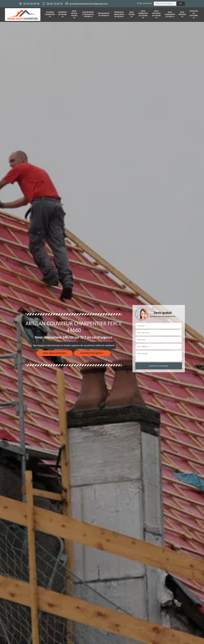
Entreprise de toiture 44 (62, 14)
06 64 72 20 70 (52, 4)
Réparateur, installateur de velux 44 (119, 14)
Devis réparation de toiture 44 (143, 14)
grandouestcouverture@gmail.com (87, 4)
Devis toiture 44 (132, 14)
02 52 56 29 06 (29, 4)
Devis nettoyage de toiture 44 (156, 14)
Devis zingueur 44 (182, 14)
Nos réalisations (55, 353)
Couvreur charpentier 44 (50, 14)
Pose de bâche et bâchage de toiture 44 (88, 14)
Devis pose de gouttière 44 (194, 14)
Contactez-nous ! (92, 353)
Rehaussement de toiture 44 (104, 14)
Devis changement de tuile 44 (170, 14)
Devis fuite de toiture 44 (74, 14)
